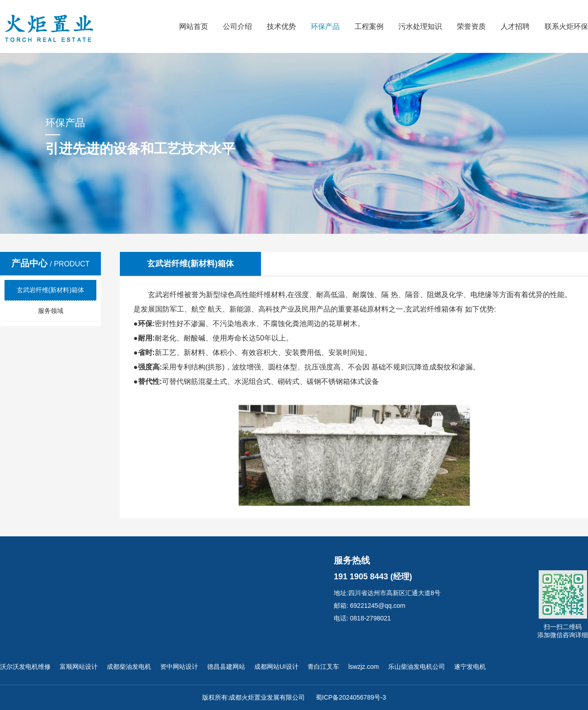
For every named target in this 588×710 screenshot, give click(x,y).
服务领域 (51, 311)
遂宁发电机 (470, 667)
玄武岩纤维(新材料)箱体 (50, 290)
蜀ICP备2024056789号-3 (351, 697)
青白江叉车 (323, 667)
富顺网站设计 (79, 667)
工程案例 (369, 26)
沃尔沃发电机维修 (25, 667)
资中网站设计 (179, 667)
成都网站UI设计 (276, 667)
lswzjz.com (364, 667)
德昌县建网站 (226, 667)
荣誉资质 (471, 26)
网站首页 (194, 26)
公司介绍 (237, 26)
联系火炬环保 (566, 26)
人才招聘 (515, 26)
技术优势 (281, 26)
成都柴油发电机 (129, 667)
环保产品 (325, 26)
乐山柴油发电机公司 (417, 667)
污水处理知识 (420, 26)
